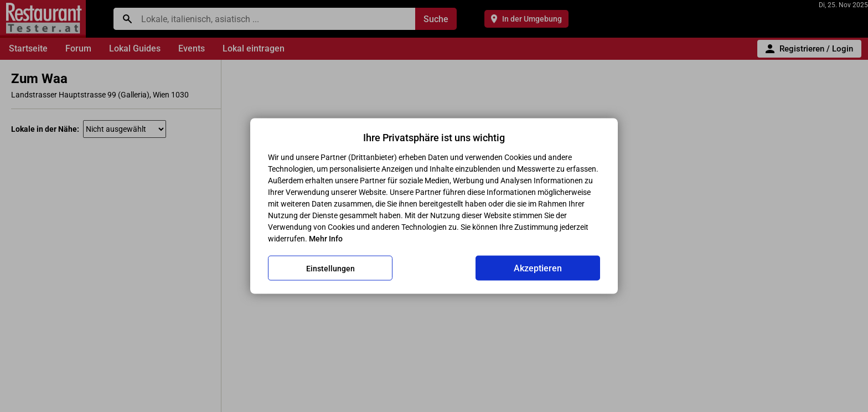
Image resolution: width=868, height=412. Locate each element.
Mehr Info (326, 239)
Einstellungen (330, 268)
